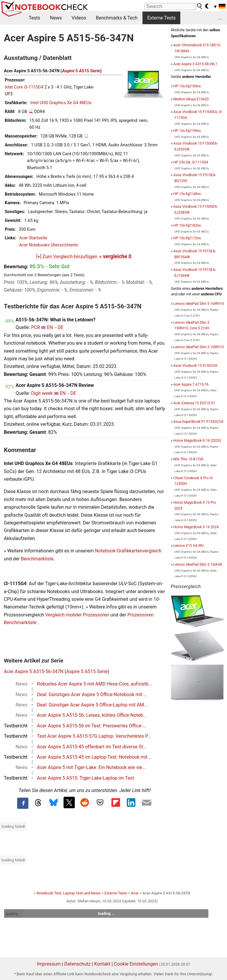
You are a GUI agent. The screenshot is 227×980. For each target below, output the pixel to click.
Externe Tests (161, 18)
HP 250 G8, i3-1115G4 (191, 162)
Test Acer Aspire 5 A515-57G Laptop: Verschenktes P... (94, 736)
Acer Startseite (33, 238)
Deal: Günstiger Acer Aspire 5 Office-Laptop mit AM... (92, 705)
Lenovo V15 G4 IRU (189, 546)
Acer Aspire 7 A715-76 (191, 385)
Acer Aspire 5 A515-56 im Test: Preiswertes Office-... (92, 726)
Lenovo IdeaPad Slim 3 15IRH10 (199, 347)
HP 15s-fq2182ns (187, 225)
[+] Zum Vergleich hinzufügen (67, 257)
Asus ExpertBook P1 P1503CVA (198, 422)
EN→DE (55, 327)
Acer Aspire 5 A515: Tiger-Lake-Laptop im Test (86, 778)
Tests (34, 18)
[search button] (200, 6)
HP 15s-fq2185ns (187, 86)
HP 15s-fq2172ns (187, 238)
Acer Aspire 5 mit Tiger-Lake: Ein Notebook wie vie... (91, 767)
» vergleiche (115, 256)
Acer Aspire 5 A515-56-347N (34, 671)
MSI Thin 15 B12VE (189, 459)
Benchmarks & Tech (117, 18)
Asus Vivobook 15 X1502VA (195, 366)
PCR (35, 327)
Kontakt (102, 964)
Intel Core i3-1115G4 (24, 87)
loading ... (14, 914)
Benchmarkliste (37, 559)
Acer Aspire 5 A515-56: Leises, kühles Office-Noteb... (92, 715)
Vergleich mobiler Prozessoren (77, 615)
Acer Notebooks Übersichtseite (49, 245)
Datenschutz (77, 964)
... (220, 18)
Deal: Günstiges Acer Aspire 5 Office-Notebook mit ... (92, 694)
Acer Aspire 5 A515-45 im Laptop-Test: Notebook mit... (94, 757)
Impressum (49, 964)
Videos (79, 18)
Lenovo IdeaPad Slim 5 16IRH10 (199, 304)
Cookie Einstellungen (136, 964)
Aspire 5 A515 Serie (81, 71)
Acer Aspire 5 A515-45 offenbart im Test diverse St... (92, 747)
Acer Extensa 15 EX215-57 (194, 403)
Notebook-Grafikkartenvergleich (128, 551)
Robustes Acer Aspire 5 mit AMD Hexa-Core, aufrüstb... (95, 684)
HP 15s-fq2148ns (187, 194)
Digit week (42, 393)
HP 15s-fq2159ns (187, 131)
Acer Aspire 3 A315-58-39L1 (196, 64)
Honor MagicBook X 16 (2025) (197, 441)
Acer (135, 893)
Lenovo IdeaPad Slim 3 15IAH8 (198, 565)
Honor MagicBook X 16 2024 (196, 527)
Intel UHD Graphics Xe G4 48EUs (61, 103)
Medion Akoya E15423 (191, 99)
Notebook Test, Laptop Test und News (69, 893)
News (56, 18)
